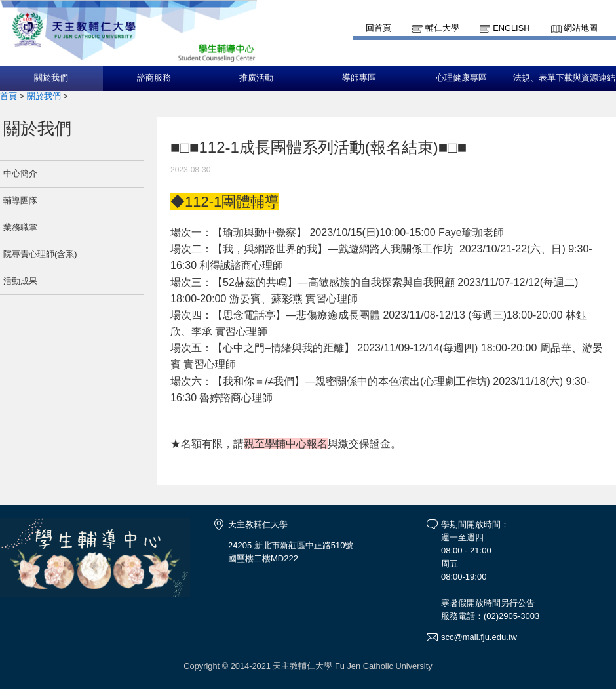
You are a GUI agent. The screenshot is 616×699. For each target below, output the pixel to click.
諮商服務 (154, 78)
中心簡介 (20, 173)
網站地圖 (581, 28)
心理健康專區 (461, 78)
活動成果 (20, 281)
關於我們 (51, 78)
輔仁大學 (442, 28)
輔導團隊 (20, 200)
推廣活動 (256, 78)
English (511, 28)
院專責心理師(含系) (40, 254)
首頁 (9, 96)
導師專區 (359, 78)
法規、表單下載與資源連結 (564, 78)
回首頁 (378, 28)
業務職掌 (20, 227)
